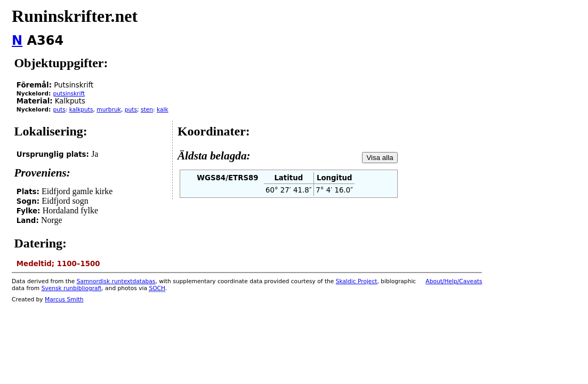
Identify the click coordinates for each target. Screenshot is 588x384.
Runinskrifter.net (75, 16)
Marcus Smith (64, 299)
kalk (163, 110)
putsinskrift (69, 94)
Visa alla (380, 158)
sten (147, 110)
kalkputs (81, 110)
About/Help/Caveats (454, 281)
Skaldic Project (357, 281)
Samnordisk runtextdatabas (116, 281)
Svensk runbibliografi (72, 288)
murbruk (109, 110)
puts (59, 110)
